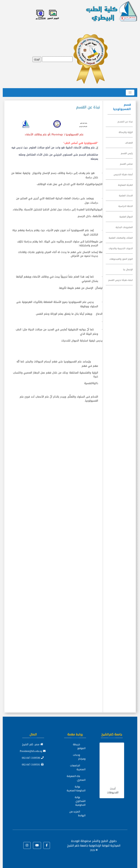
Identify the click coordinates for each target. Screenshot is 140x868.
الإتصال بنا (128, 270)
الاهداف (129, 143)
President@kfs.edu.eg (33, 751)
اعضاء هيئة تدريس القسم (120, 280)
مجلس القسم (126, 164)
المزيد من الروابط (77, 813)
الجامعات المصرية (78, 767)
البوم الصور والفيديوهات (121, 259)
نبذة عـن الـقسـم (125, 122)
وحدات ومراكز (79, 757)
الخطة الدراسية (126, 206)
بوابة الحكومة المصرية (76, 789)
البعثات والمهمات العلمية (121, 238)
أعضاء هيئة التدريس (123, 174)
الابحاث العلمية (126, 196)
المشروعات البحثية (124, 227)
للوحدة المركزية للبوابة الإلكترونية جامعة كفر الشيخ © (94, 845)
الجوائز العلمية (126, 217)
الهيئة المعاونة (125, 185)
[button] (47, 845)
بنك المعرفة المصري (76, 778)
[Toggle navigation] (130, 93)
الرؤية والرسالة (126, 132)
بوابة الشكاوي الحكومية (80, 801)
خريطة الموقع (79, 746)
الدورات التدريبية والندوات (121, 248)
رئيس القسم (127, 153)
